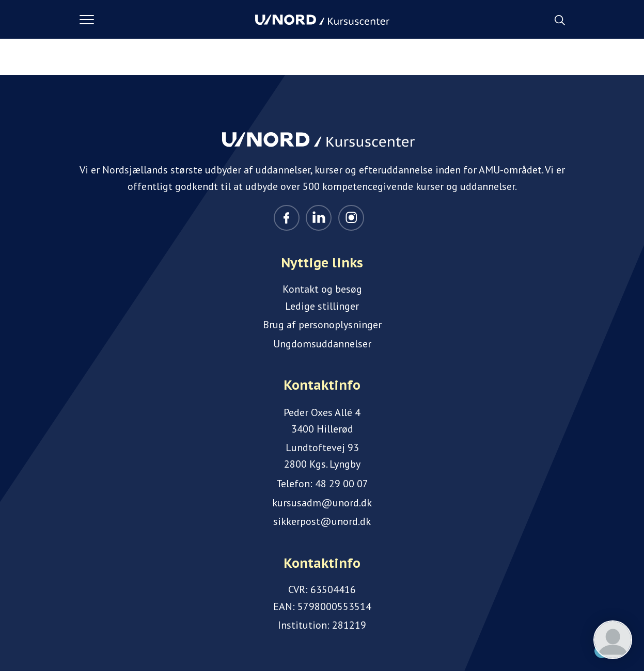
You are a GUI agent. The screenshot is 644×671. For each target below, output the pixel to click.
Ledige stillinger (322, 306)
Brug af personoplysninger (322, 325)
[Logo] (322, 20)
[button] (167, 20)
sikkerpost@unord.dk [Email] (322, 521)
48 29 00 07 (342, 484)
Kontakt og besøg (322, 289)
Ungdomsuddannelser (322, 344)
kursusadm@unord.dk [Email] (322, 503)
